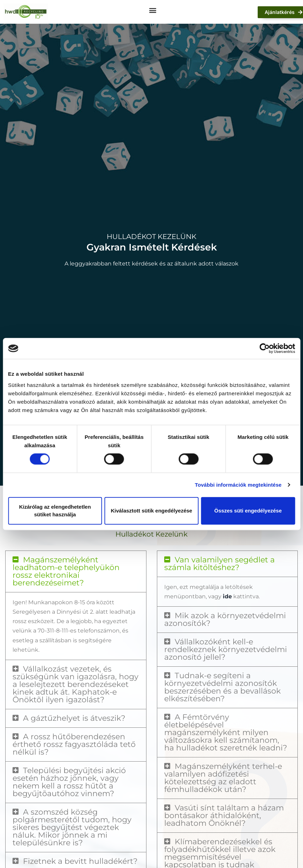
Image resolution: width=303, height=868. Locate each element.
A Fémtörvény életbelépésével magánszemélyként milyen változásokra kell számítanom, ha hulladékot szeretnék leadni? (226, 732)
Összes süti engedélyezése (248, 511)
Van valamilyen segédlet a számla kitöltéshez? (219, 564)
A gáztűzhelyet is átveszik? (74, 718)
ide (227, 596)
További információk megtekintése (238, 485)
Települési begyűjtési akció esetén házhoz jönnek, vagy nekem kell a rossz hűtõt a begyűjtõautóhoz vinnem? (69, 782)
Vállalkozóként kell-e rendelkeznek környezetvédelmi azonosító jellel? (226, 649)
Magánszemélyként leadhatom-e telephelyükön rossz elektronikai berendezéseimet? (66, 571)
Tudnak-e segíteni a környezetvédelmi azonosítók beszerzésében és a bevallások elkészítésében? (222, 687)
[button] (153, 10)
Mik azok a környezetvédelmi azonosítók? (225, 619)
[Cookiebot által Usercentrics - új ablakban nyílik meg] (264, 349)
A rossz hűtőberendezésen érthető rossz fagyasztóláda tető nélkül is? (74, 744)
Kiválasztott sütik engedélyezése (151, 511)
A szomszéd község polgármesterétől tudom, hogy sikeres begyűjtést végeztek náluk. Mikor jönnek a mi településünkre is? (72, 827)
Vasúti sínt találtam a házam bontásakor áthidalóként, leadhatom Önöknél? (224, 815)
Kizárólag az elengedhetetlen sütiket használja (55, 510)
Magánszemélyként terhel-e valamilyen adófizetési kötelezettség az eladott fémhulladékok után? (223, 778)
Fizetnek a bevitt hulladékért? (80, 861)
